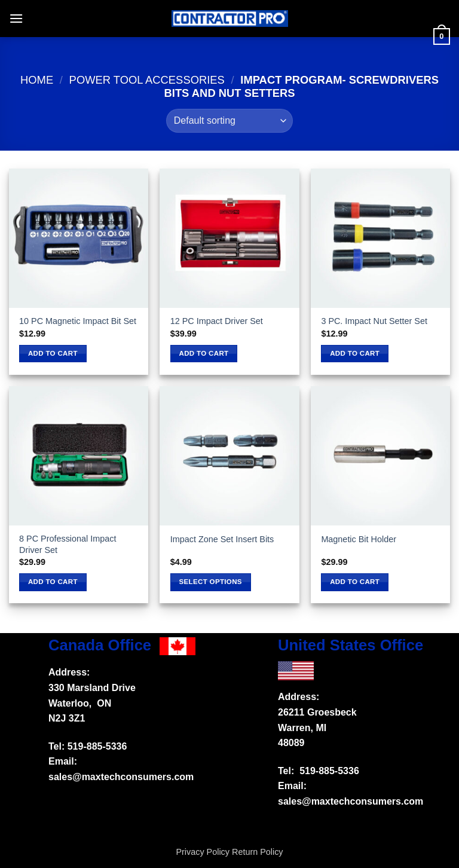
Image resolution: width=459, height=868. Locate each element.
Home (37, 80)
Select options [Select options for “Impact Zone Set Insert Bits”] (211, 582)
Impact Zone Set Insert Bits (222, 539)
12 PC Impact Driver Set (217, 321)
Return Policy (258, 852)
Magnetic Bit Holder (359, 539)
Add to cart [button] (53, 353)
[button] (16, 18)
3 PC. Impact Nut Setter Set (374, 321)
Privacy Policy (203, 852)
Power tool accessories (147, 80)
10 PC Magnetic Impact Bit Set (78, 321)
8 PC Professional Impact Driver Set (68, 544)
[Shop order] (229, 121)
